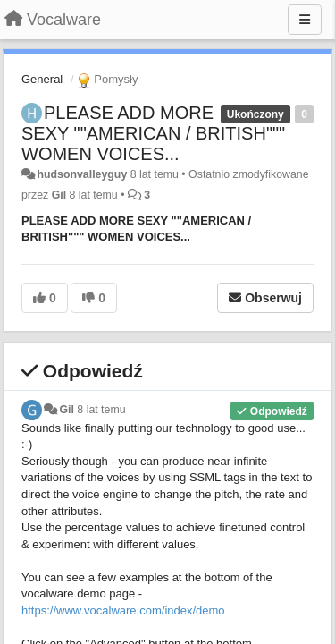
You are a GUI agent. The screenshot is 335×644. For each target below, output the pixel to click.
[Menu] (305, 20)
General (42, 79)
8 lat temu (101, 410)
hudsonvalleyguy (82, 174)
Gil (59, 195)
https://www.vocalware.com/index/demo (123, 610)
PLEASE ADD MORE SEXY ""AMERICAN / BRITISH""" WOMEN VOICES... (153, 133)
